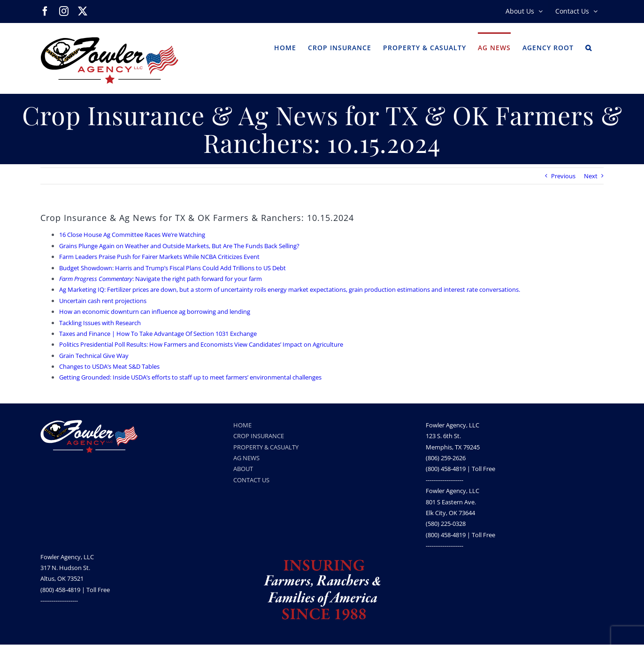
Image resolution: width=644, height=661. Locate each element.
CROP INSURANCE (259, 436)
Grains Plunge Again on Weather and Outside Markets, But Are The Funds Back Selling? (179, 246)
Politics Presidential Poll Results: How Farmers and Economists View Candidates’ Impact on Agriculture (201, 344)
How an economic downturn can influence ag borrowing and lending (155, 312)
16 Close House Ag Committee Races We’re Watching (132, 235)
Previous (563, 176)
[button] (589, 47)
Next (591, 176)
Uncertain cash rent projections (103, 301)
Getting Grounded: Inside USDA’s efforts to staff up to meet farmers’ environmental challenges (190, 377)
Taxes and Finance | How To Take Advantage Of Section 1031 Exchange (158, 334)
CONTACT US (251, 480)
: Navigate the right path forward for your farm (197, 279)
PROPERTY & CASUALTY (266, 447)
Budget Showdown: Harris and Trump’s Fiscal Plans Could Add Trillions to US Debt (172, 268)
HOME (242, 425)
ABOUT (243, 469)
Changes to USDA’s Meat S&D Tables (109, 366)
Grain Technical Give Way (94, 356)
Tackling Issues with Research (100, 323)
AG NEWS (246, 458)
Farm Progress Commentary (96, 279)
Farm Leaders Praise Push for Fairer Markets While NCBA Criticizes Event (159, 257)
